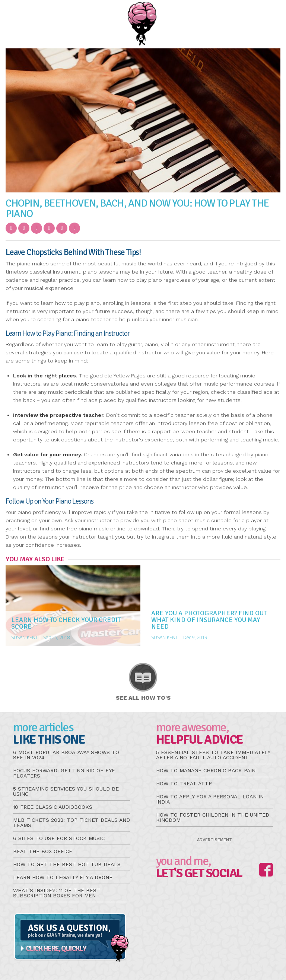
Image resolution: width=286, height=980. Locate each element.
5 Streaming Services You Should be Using (66, 791)
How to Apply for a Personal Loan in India (210, 799)
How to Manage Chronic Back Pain (206, 770)
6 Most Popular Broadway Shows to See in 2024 (66, 755)
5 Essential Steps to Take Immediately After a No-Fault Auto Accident (213, 755)
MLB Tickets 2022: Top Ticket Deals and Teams (71, 823)
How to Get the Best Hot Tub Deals (67, 864)
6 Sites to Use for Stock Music (59, 838)
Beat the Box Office (43, 851)
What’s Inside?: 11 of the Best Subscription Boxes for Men (57, 893)
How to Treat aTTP (184, 783)
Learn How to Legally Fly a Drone (63, 877)
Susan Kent (25, 637)
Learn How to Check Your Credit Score (66, 623)
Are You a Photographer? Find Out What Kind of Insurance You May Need (209, 620)
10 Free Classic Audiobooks (53, 807)
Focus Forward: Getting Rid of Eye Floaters (64, 773)
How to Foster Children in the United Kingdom (213, 817)
